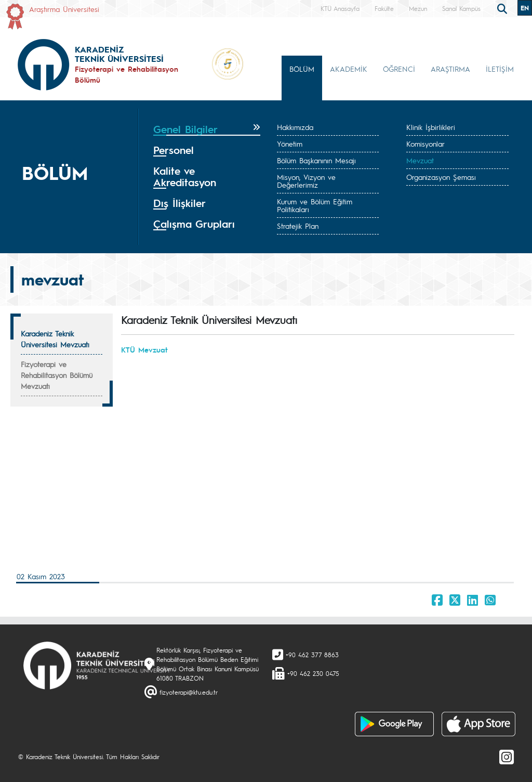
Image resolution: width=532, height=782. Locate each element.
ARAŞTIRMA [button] (450, 69)
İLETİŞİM (500, 69)
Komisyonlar (425, 144)
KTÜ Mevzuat (144, 349)
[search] (503, 8)
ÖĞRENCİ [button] (399, 69)
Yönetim (290, 144)
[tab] (207, 129)
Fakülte (384, 8)
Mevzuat (420, 160)
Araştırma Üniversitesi (64, 9)
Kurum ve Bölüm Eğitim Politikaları (315, 205)
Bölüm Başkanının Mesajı (316, 160)
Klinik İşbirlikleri (431, 127)
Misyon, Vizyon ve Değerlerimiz (306, 181)
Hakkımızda (295, 127)
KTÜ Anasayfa (340, 8)
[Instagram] (507, 757)
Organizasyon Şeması (441, 177)
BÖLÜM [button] (302, 69)
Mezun (418, 8)
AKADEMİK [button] (349, 69)
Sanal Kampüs (461, 8)
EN (525, 8)
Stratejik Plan (298, 226)
